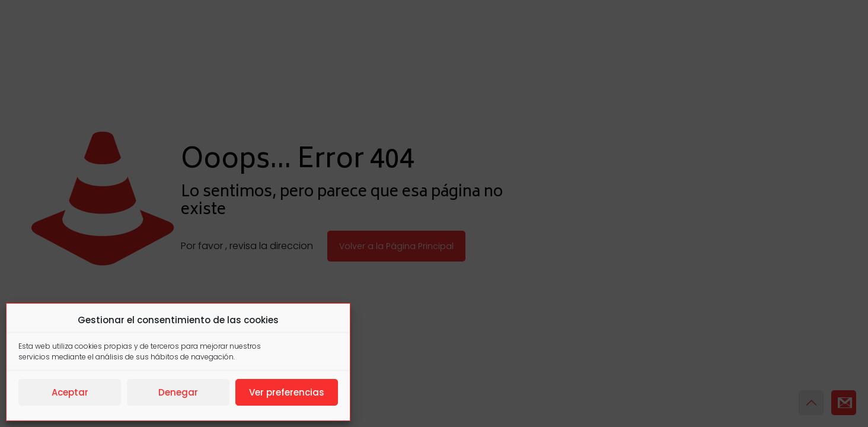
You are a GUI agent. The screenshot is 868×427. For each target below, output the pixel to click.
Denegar (178, 392)
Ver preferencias (287, 392)
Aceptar (70, 392)
